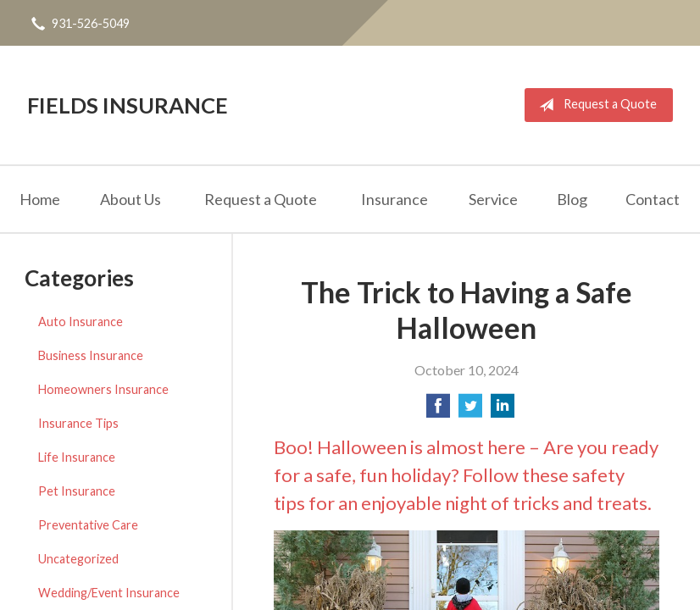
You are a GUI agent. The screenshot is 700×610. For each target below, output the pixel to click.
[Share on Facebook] (438, 410)
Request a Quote (594, 105)
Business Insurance (91, 355)
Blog (572, 199)
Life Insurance (77, 457)
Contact (653, 199)
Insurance (394, 199)
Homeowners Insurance (103, 389)
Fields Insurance (128, 105)
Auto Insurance (81, 322)
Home (40, 199)
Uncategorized (78, 559)
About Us (131, 199)
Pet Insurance (77, 491)
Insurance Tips (78, 423)
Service (493, 199)
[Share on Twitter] (470, 410)
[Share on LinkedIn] (503, 410)
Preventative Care (88, 525)
